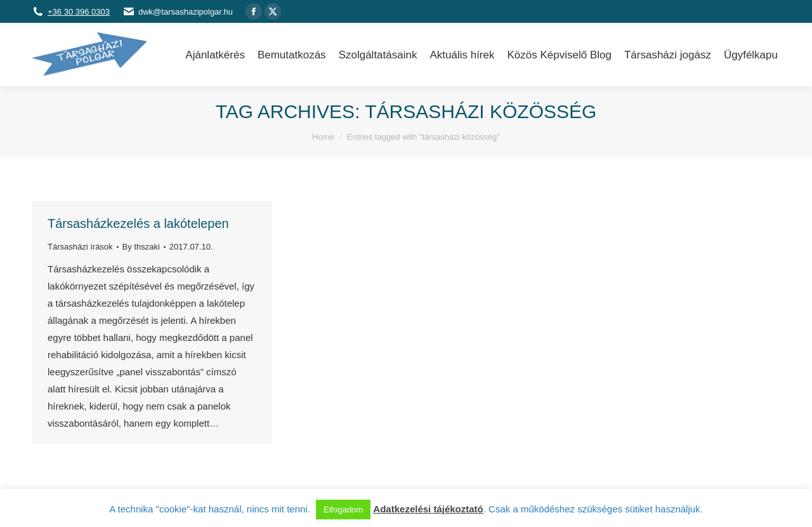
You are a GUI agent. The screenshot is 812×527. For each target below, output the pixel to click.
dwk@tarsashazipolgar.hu (186, 12)
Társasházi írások (80, 247)
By (141, 247)
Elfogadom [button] (343, 510)
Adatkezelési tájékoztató (428, 509)
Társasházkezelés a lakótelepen (138, 223)
